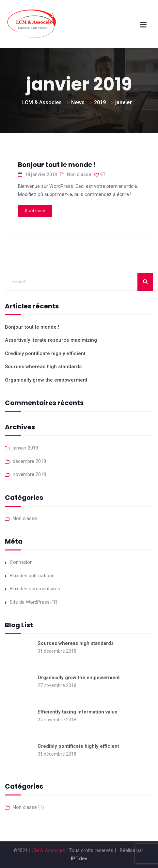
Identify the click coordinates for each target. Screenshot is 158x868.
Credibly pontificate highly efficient (45, 353)
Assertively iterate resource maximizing (51, 340)
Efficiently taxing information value (78, 712)
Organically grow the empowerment (46, 380)
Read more (35, 211)
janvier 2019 (25, 448)
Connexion (21, 562)
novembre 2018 (29, 474)
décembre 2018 (29, 461)
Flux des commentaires (35, 589)
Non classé (79, 174)
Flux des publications (32, 576)
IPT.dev (79, 859)
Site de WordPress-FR (33, 602)
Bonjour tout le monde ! (57, 165)
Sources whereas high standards (43, 367)
